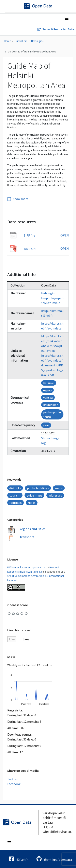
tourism (15, 495)
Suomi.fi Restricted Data (58, 29)
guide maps (34, 495)
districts (15, 488)
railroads (16, 503)
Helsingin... (38, 41)
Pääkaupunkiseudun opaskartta (26, 567)
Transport (27, 537)
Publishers (21, 41)
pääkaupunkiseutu (52, 414)
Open (65, 235)
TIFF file (29, 235)
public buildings (38, 488)
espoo (47, 390)
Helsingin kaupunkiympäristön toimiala (52, 298)
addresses (55, 495)
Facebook (14, 784)
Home (8, 41)
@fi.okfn (19, 859)
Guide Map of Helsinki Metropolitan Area (32, 51)
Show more (18, 199)
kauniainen (51, 405)
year (46, 425)
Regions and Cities (32, 529)
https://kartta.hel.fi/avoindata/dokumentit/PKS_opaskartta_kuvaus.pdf (52, 365)
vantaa (48, 397)
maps (59, 488)
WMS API (30, 249)
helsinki (49, 383)
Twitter (13, 779)
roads (32, 503)
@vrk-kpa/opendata (54, 859)
